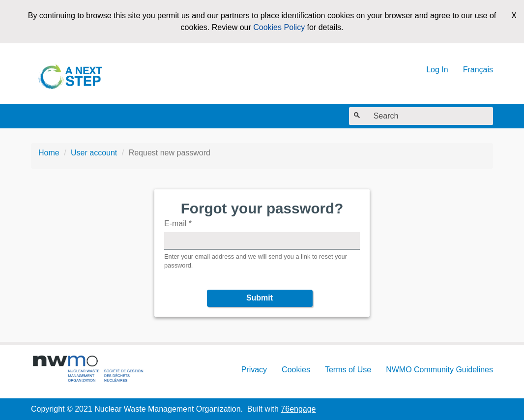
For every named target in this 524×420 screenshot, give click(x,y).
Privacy (254, 370)
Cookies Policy (279, 27)
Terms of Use (348, 370)
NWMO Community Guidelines (439, 370)
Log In (437, 70)
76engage (298, 409)
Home (49, 153)
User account (94, 153)
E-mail (178, 224)
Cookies (296, 370)
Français (478, 70)
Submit (260, 298)
